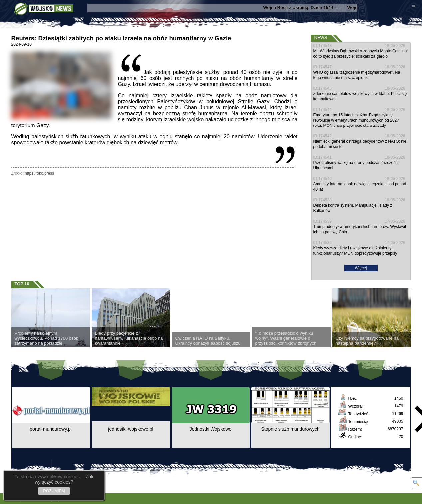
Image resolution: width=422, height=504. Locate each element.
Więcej (361, 268)
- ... (305, 7)
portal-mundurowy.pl (51, 429)
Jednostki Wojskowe (211, 429)
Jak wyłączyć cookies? (64, 479)
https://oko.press (39, 173)
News (321, 37)
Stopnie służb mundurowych (290, 429)
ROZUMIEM (54, 491)
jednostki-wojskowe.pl (130, 429)
